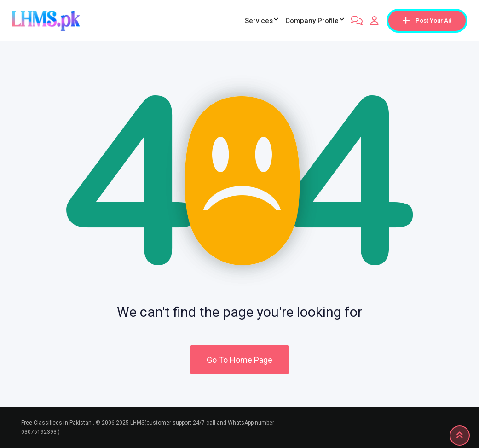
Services (259, 21)
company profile (312, 21)
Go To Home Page (239, 360)
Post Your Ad (427, 21)
